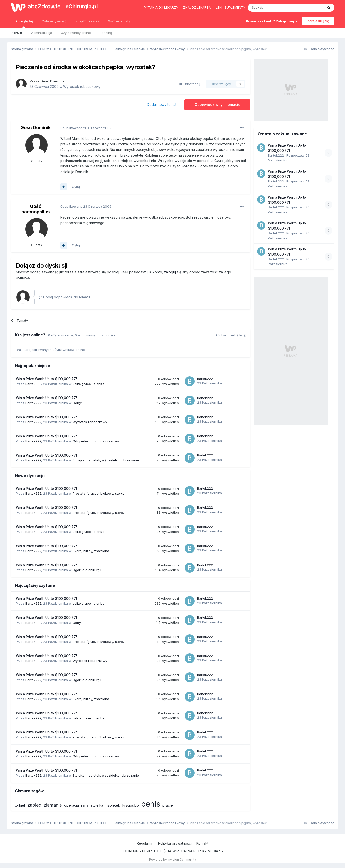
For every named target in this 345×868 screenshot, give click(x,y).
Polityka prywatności (175, 843)
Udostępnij (190, 84)
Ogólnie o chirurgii (87, 570)
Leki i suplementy (231, 7)
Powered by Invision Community (173, 859)
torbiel (20, 805)
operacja (71, 805)
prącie (168, 805)
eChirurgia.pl (82, 6)
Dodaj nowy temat (162, 105)
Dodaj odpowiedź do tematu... (65, 297)
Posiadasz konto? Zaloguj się (272, 21)
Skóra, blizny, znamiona (91, 551)
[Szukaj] (274, 8)
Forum (17, 33)
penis (151, 804)
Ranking (106, 33)
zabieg (34, 805)
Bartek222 (33, 384)
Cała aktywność (54, 21)
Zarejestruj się (318, 21)
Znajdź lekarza (197, 7)
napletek (113, 805)
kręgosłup (131, 805)
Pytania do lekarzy (161, 7)
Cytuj (76, 187)
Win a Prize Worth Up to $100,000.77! (46, 379)
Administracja (42, 33)
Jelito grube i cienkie (89, 384)
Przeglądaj (24, 23)
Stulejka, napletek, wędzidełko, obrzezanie (106, 460)
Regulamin (145, 843)
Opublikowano (86, 128)
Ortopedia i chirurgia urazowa (96, 441)
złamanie (53, 805)
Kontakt (202, 843)
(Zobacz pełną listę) (231, 335)
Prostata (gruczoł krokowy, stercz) (99, 493)
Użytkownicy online (76, 33)
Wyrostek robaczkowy (82, 87)
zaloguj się (173, 272)
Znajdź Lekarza (87, 21)
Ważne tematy (119, 21)
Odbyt (77, 403)
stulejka (97, 805)
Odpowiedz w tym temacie (217, 105)
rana (85, 805)
